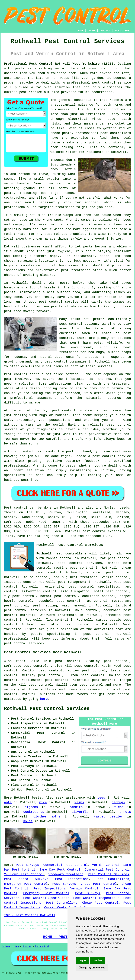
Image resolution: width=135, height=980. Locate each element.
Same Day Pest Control (60, 870)
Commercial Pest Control (66, 865)
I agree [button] (83, 960)
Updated (27, 947)
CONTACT (105, 31)
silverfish (81, 812)
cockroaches (34, 812)
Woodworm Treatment (66, 874)
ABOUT (92, 31)
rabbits (76, 807)
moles (28, 821)
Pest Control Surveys (26, 879)
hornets (124, 812)
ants (8, 802)
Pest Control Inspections (96, 898)
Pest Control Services (109, 874)
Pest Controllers (112, 879)
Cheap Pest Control (99, 884)
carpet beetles (109, 817)
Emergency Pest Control (26, 884)
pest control (77, 624)
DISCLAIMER (122, 31)
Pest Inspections (72, 879)
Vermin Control (106, 865)
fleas (119, 807)
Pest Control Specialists (46, 898)
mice (43, 802)
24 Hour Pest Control (24, 874)
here (44, 699)
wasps (79, 802)
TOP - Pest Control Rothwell (30, 915)
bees (101, 798)
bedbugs (118, 802)
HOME (81, 31)
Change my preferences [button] (92, 968)
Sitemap (7, 947)
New (17, 947)
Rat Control (42, 947)
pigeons (31, 807)
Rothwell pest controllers (61, 554)
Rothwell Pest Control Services (47, 709)
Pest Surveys (27, 865)
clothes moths (47, 817)
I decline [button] (97, 960)
